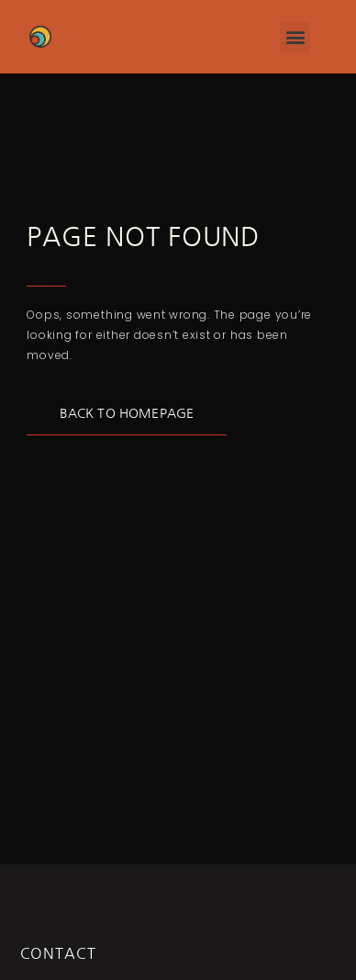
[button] (295, 37)
